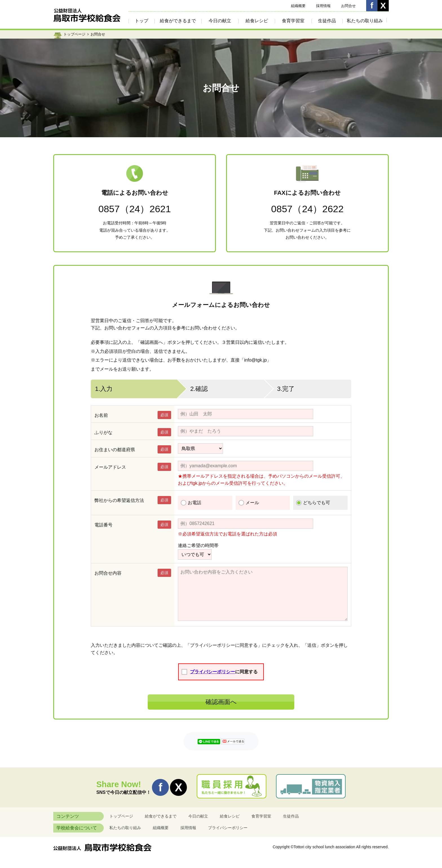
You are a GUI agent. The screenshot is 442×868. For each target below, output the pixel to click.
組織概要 (298, 6)
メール (252, 503)
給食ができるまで (178, 21)
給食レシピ (257, 21)
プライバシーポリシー (213, 672)
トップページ (74, 34)
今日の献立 (220, 21)
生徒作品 (327, 21)
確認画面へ (221, 702)
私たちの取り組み (365, 21)
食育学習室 (293, 21)
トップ (142, 21)
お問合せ (348, 6)
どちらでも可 (317, 503)
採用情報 (323, 6)
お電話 (195, 503)
